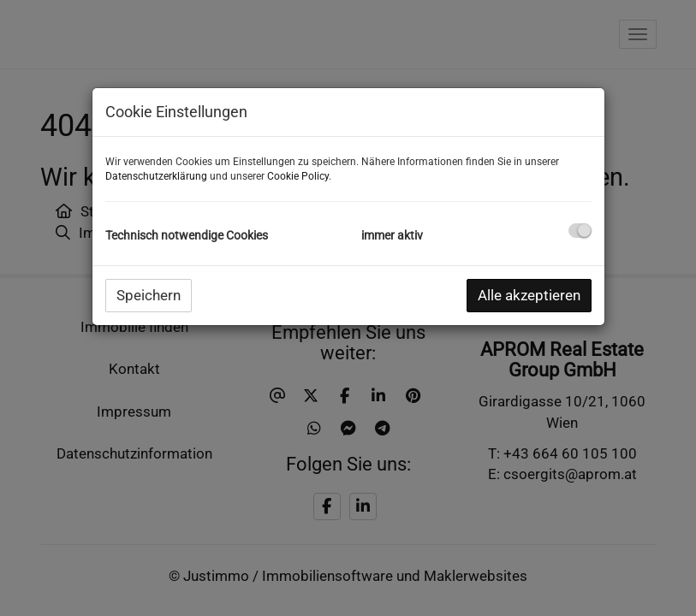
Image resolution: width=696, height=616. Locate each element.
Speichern (149, 295)
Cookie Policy (298, 176)
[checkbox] (580, 231)
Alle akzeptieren (529, 295)
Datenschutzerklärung (156, 176)
